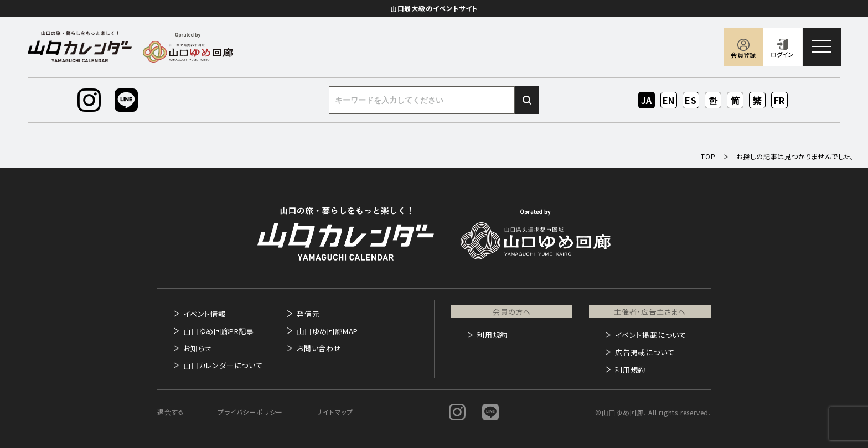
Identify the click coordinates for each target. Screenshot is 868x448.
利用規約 (492, 335)
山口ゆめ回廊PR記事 (219, 331)
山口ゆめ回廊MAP (327, 331)
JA (647, 100)
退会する (171, 412)
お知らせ (198, 348)
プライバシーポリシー (250, 412)
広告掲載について (645, 352)
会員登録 (743, 55)
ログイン (782, 54)
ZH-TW (758, 101)
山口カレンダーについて (223, 365)
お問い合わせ (319, 348)
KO (713, 100)
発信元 (308, 314)
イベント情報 (205, 314)
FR (780, 100)
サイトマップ (335, 412)
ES (691, 100)
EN (669, 100)
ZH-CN (735, 101)
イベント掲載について (651, 335)
